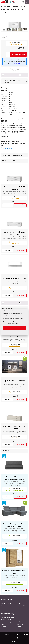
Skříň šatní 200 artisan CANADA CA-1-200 (15, 572)
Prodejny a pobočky (6, 603)
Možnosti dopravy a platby (8, 617)
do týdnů (15, 198)
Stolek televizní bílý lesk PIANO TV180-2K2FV (14, 233)
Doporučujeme (5, 608)
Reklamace (4, 627)
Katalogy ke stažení (6, 620)
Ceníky (19, 622)
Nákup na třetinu (22, 608)
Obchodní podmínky (6, 622)
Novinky (19, 603)
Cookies (19, 627)
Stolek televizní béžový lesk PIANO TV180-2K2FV (14, 335)
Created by (15, 638)
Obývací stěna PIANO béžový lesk (14, 381)
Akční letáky (20, 624)
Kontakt (3, 606)
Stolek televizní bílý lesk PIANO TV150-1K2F (14, 188)
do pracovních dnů (15, 490)
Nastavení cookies (15, 332)
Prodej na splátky (22, 606)
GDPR (3, 624)
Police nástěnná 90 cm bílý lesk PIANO (14, 278)
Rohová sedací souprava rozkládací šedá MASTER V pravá (14, 525)
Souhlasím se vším (14, 328)
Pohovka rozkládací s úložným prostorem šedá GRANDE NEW (15, 478)
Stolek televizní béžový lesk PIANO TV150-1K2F (14, 428)
